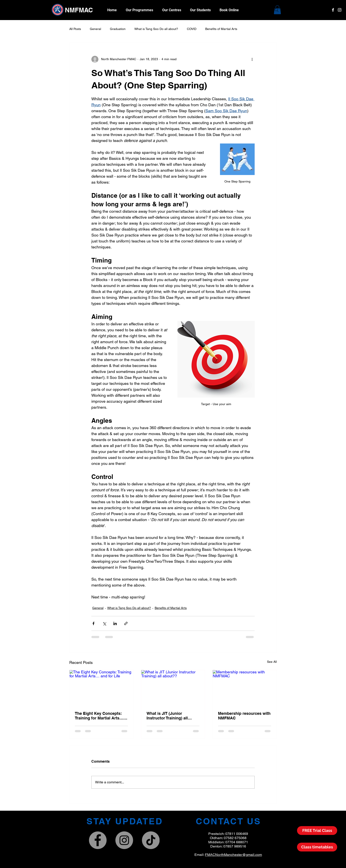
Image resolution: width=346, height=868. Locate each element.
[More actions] (252, 59)
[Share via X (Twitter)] (104, 623)
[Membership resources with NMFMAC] (245, 688)
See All (272, 662)
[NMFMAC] (124, 840)
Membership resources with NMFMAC (244, 716)
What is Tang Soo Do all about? (156, 29)
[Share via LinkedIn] (115, 623)
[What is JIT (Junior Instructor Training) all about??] (173, 688)
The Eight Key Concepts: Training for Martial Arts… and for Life (99, 716)
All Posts (75, 29)
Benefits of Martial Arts (221, 29)
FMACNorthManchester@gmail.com (233, 855)
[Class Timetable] (317, 847)
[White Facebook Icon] (333, 10)
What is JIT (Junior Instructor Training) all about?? (167, 716)
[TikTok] (151, 840)
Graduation (118, 29)
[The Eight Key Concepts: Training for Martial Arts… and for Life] (101, 688)
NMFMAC (79, 10)
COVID (192, 29)
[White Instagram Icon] (340, 10)
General (95, 29)
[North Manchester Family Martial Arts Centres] (98, 840)
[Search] (276, 10)
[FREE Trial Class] (317, 831)
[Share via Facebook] (93, 623)
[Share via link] (126, 623)
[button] (200, 10)
